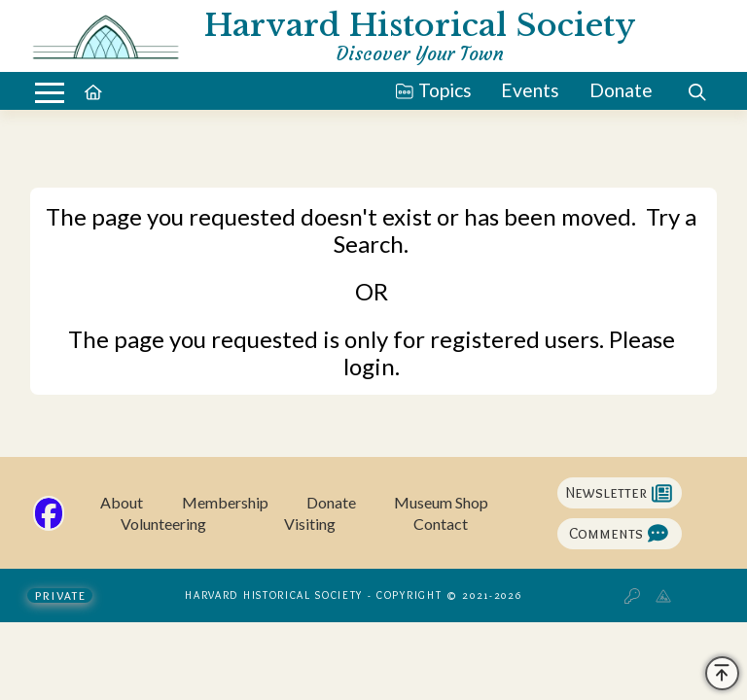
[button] (50, 93)
